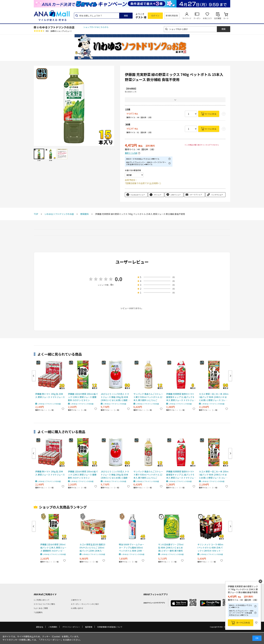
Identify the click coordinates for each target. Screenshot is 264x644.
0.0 (119, 279)
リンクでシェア (217, 195)
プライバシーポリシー (71, 627)
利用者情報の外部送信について (110, 627)
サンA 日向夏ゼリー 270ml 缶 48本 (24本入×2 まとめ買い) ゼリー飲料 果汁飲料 (171, 548)
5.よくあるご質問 (41, 608)
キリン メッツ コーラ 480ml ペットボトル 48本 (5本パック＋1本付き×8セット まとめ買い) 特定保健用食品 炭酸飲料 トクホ (210, 548)
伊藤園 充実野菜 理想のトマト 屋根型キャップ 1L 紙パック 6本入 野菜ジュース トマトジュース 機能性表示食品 (181, 397)
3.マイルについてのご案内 (44, 604)
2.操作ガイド (76, 600)
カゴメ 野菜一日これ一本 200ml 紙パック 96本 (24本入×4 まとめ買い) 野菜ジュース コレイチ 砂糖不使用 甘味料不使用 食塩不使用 (214, 397)
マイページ (187, 18)
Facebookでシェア (138, 195)
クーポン (197, 18)
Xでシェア (158, 195)
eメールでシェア (196, 195)
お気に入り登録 (256, 623)
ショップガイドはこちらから (96, 27)
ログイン (155, 16)
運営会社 (40, 627)
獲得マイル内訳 (131, 153)
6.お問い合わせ (77, 608)
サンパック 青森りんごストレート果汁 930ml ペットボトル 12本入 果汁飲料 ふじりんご (148, 397)
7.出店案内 (38, 612)
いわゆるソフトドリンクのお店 (56, 27)
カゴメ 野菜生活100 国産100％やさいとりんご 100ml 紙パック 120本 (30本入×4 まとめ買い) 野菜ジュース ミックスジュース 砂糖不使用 (92, 548)
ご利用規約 (53, 627)
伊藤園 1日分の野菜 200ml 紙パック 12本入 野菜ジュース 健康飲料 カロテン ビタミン (83, 397)
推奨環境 (89, 627)
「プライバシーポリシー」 (50, 640)
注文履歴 (218, 18)
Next (230, 376)
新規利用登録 (172, 16)
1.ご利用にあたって (42, 600)
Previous (34, 376)
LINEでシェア (176, 195)
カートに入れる (211, 114)
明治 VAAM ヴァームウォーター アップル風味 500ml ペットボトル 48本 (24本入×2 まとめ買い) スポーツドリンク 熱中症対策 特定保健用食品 (132, 548)
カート (226, 18)
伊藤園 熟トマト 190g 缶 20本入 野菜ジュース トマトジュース (50, 395)
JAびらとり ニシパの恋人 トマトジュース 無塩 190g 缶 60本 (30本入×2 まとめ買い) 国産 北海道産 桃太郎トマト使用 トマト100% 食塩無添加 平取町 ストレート (115, 397)
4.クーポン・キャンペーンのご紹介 (85, 604)
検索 (126, 16)
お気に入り (207, 18)
